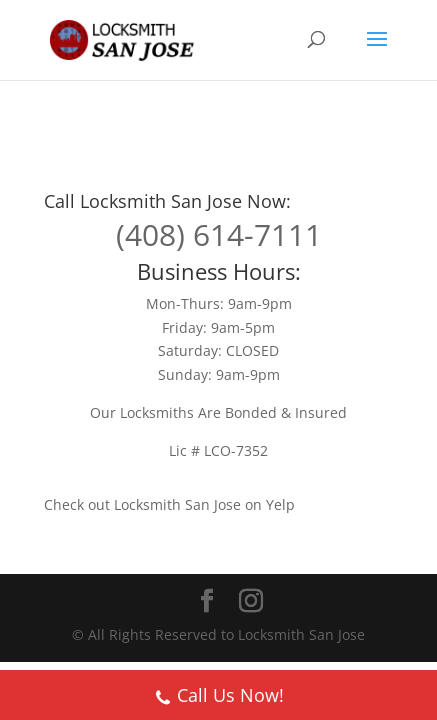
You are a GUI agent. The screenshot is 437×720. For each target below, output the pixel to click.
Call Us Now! (219, 697)
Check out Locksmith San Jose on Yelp (169, 504)
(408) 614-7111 (219, 234)
